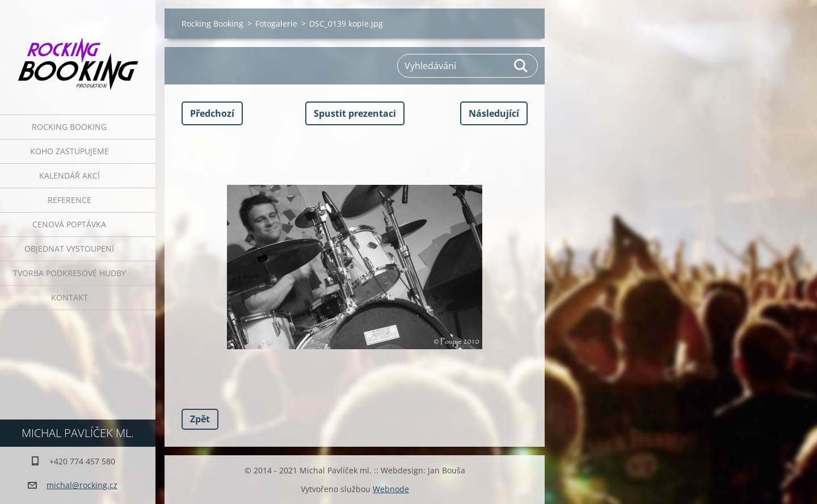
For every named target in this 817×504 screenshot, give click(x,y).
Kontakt (70, 297)
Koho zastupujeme (70, 151)
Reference (70, 200)
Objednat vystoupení (69, 249)
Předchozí (212, 113)
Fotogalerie (276, 24)
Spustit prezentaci (355, 113)
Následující (494, 113)
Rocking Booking (69, 127)
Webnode (391, 489)
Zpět (200, 419)
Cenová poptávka (69, 224)
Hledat (521, 66)
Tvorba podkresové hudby (70, 273)
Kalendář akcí (70, 175)
